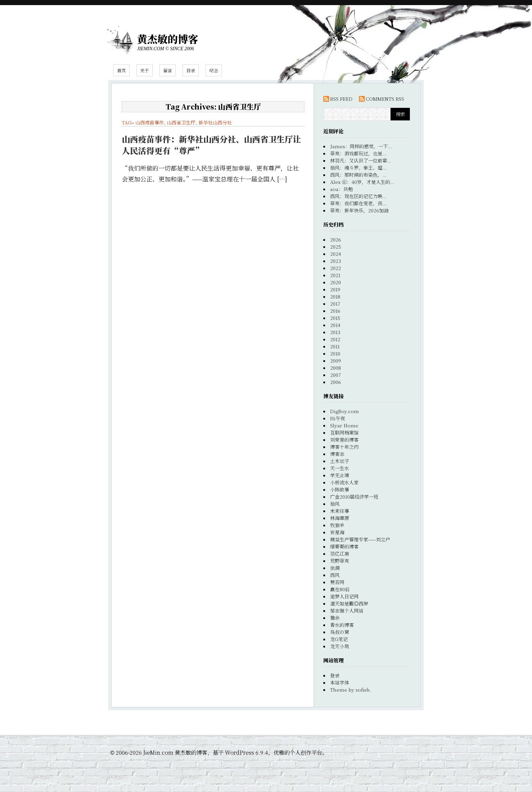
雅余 (335, 618)
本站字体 (340, 682)
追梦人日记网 (344, 596)
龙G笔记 (339, 639)
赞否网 (337, 582)
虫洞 (335, 568)
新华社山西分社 (215, 122)
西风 (335, 575)
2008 (336, 368)
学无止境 (340, 475)
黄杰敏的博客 (168, 39)
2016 (335, 311)
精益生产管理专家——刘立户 (360, 539)
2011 (335, 346)
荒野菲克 (340, 561)
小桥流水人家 (344, 482)
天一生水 (340, 468)
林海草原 (340, 518)
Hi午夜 (338, 418)
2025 (336, 247)
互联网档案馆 (344, 432)
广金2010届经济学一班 (354, 497)
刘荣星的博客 (344, 440)
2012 (335, 339)
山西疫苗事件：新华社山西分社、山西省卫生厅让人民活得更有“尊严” (211, 145)
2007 (336, 375)
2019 (335, 289)
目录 (191, 70)
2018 (335, 296)
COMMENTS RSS (385, 99)
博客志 (337, 454)
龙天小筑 (340, 646)
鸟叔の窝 (340, 632)
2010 (335, 353)
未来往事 (340, 511)
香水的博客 (342, 625)
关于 (145, 70)
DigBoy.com (345, 411)
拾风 (335, 504)
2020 (336, 282)
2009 (336, 361)
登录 (335, 675)
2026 (336, 239)
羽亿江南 (340, 554)
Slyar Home (344, 425)
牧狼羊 (337, 525)
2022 (336, 268)
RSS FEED (341, 99)
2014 (335, 325)
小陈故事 (340, 489)
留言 (168, 70)
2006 (336, 382)
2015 (335, 318)
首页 (121, 70)
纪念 (214, 70)
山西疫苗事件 (150, 122)
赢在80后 (340, 589)
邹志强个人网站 (347, 611)
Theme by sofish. (351, 690)
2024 (336, 254)
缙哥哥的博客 (344, 546)
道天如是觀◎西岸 (349, 603)
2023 (336, 261)
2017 (335, 304)
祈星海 (337, 532)
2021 (335, 275)
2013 (335, 332)
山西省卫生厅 (181, 122)
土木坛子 (340, 461)
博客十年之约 (344, 447)
